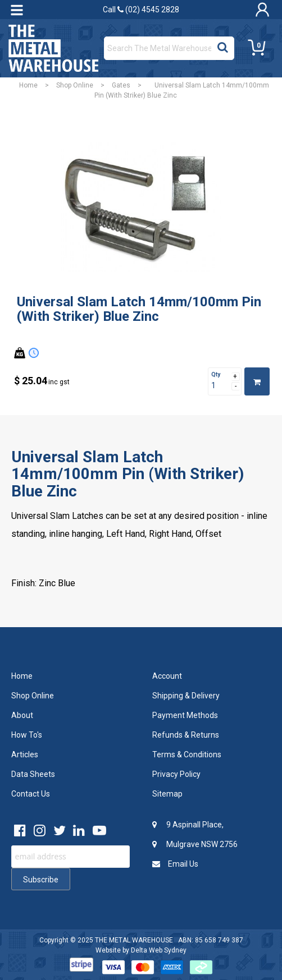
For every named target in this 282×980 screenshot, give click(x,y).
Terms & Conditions (187, 754)
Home (28, 85)
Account (167, 676)
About (22, 715)
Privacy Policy (176, 774)
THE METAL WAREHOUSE (134, 940)
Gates (121, 85)
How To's (27, 735)
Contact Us (31, 794)
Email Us (175, 864)
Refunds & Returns (186, 735)
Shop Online (75, 85)
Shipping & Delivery (186, 696)
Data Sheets (33, 774)
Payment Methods (185, 715)
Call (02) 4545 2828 (141, 10)
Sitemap (167, 794)
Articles (25, 754)
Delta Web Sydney (159, 950)
